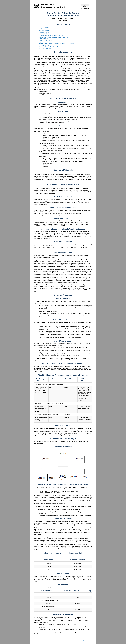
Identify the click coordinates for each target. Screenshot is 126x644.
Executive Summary (44, 27)
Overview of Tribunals (44, 31)
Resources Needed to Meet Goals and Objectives (51, 36)
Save (87, 5)
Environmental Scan (44, 32)
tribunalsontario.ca (87, 641)
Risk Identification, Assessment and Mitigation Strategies (53, 37)
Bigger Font (85, 8)
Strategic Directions (44, 34)
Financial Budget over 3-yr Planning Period (50, 47)
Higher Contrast (85, 7)
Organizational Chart (44, 42)
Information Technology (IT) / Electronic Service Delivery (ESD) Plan (56, 44)
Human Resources (44, 39)
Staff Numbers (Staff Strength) (46, 40)
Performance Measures (45, 48)
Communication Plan (44, 45)
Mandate (41, 29)
